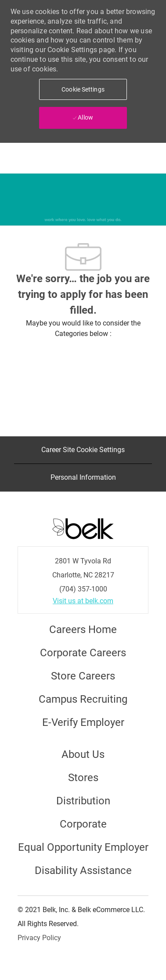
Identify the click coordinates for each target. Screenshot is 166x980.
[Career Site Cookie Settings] (83, 450)
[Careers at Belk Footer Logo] (83, 528)
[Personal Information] (83, 478)
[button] (83, 89)
